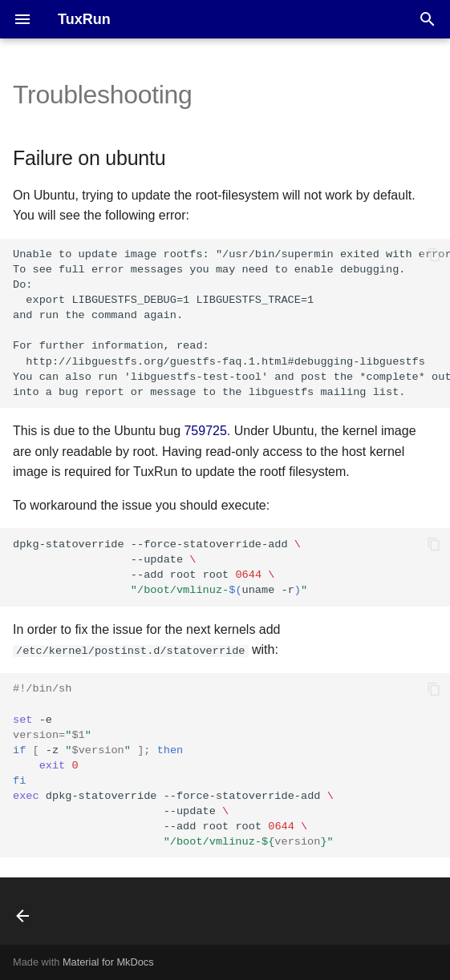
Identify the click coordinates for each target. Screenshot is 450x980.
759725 (205, 431)
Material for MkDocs (108, 962)
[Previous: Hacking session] (24, 916)
